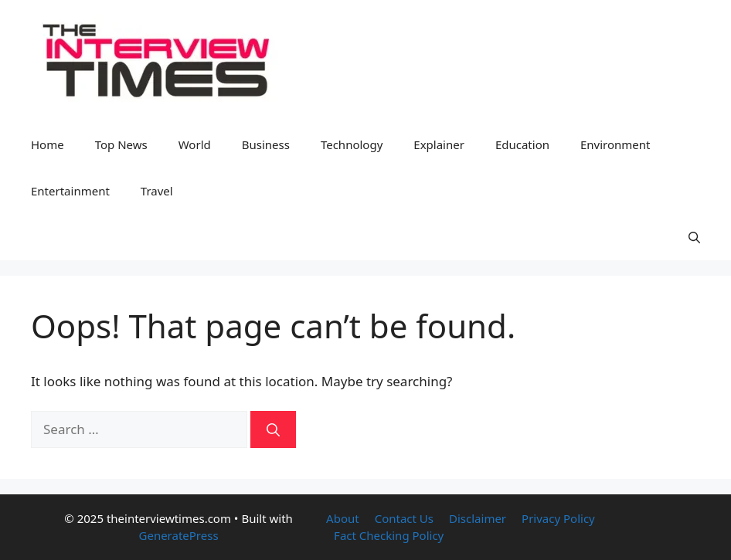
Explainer (439, 144)
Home (48, 144)
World (195, 144)
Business (266, 144)
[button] (694, 237)
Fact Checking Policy (389, 535)
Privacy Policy (558, 518)
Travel (157, 191)
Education (522, 144)
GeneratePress (179, 535)
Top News (121, 144)
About (343, 518)
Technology (352, 144)
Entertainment (70, 191)
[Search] (273, 429)
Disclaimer (478, 518)
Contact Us (404, 518)
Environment (615, 144)
